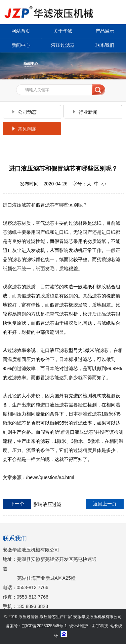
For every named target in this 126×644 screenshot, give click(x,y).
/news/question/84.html (50, 477)
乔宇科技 (100, 626)
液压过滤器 (63, 45)
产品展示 (105, 31)
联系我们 (105, 45)
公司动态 (27, 112)
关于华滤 (63, 31)
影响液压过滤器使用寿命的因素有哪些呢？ (32, 505)
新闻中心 (21, 45)
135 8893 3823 (32, 606)
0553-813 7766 (33, 587)
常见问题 (27, 129)
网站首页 (21, 31)
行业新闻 (88, 112)
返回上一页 (105, 504)
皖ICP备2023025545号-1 (44, 626)
